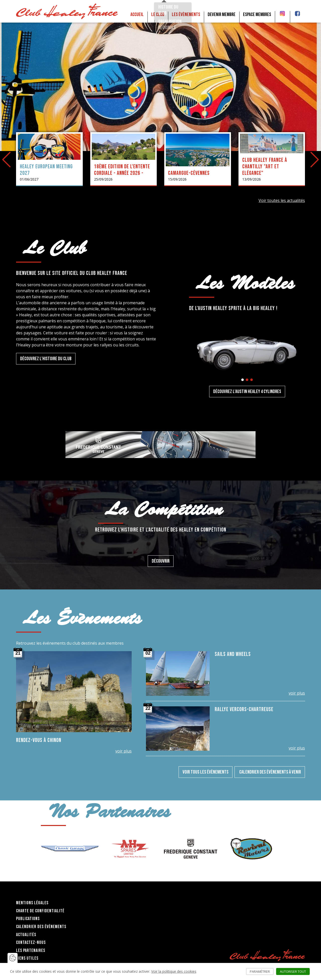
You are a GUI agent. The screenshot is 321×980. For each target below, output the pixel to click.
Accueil (137, 15)
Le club (158, 15)
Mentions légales (32, 903)
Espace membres (257, 15)
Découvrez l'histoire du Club (46, 359)
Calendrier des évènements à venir (270, 772)
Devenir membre (222, 15)
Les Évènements (186, 15)
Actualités (26, 935)
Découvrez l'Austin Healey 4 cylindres (247, 392)
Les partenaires (31, 951)
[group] (70, 849)
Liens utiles (27, 958)
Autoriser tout (295, 971)
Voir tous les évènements (206, 772)
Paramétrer (262, 971)
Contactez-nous (31, 943)
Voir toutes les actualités (282, 200)
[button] (243, 380)
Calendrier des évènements (41, 927)
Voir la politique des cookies (174, 971)
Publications (28, 919)
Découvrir (161, 561)
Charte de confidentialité (40, 911)
